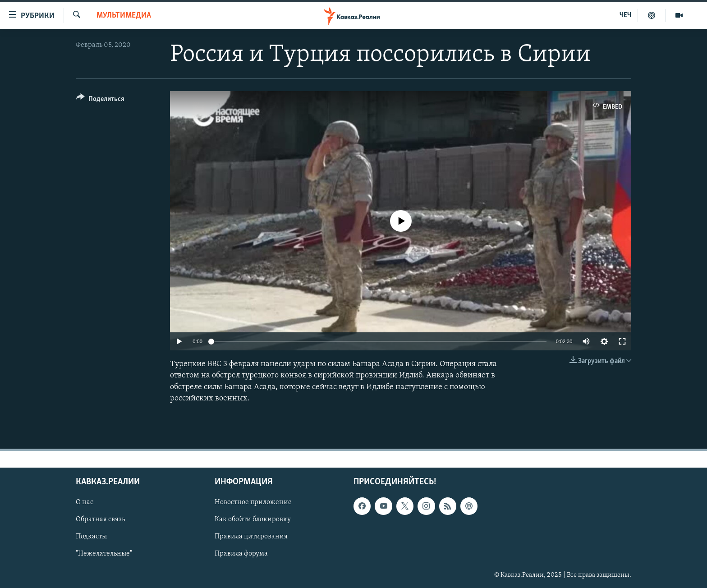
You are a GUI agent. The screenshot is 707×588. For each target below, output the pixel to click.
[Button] (100, 100)
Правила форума (241, 554)
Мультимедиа (124, 16)
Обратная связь (100, 519)
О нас (85, 502)
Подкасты (91, 537)
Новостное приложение (253, 502)
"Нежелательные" (104, 554)
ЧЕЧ (625, 15)
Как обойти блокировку (253, 519)
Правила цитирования (251, 537)
